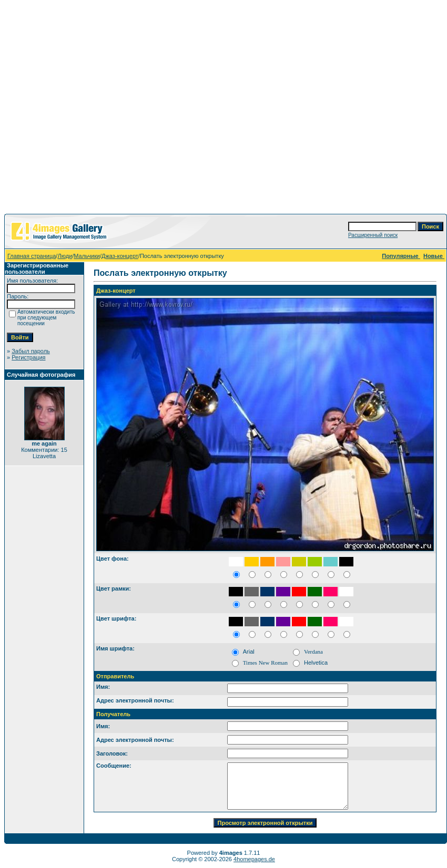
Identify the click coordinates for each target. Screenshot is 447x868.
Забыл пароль (31, 351)
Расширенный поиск (373, 235)
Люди (65, 256)
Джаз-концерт (120, 256)
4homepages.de (254, 859)
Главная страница (32, 256)
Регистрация (28, 357)
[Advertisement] (99, 109)
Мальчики (87, 256)
